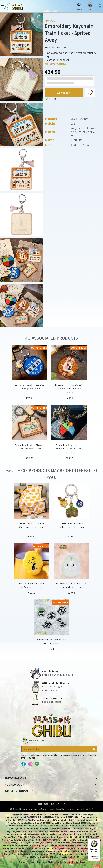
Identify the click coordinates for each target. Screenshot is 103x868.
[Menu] (99, 841)
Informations (16, 778)
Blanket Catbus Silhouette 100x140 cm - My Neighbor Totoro (32, 527)
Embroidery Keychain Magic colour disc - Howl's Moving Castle (69, 449)
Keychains (50, 21)
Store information (19, 791)
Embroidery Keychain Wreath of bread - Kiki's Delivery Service (69, 389)
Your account (16, 784)
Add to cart (64, 93)
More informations (55, 64)
